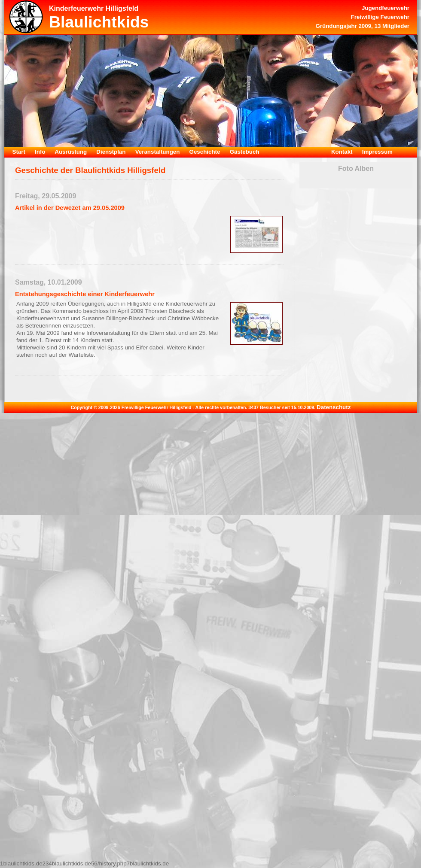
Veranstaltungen (158, 152)
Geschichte (205, 152)
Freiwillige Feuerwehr (380, 17)
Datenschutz (334, 407)
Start (19, 152)
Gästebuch (245, 152)
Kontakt (342, 152)
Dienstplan (111, 152)
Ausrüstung (71, 152)
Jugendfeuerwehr (386, 8)
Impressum (377, 152)
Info (40, 152)
